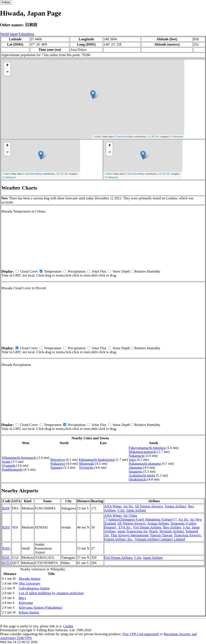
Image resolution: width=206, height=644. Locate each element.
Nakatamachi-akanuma (145, 464)
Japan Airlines (136, 510)
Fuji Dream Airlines (147, 527)
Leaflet (97, 137)
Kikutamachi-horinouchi (19, 458)
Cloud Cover (29, 271)
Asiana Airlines (175, 506)
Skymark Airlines (171, 531)
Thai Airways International (129, 535)
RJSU (6, 548)
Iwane (6, 462)
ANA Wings (113, 506)
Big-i (22, 598)
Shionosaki (87, 464)
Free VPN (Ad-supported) (141, 634)
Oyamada (9, 466)
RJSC (6, 558)
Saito (132, 460)
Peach (153, 531)
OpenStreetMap (125, 137)
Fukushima (26, 34)
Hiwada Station (29, 579)
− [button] (7, 72)
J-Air (121, 510)
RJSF (6, 508)
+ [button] (7, 66)
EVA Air (125, 527)
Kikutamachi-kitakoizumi (97, 460)
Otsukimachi (138, 479)
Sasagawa (136, 471)
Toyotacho (86, 467)
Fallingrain (178, 137)
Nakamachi (137, 456)
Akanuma (136, 467)
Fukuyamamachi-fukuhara (147, 448)
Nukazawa (58, 464)
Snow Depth (121, 271)
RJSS (6, 527)
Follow (6, 2)
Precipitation (77, 271)
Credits (68, 626)
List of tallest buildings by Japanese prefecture (51, 593)
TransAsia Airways (187, 535)
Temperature (53, 271)
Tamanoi (56, 467)
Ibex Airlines (172, 527)
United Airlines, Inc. (119, 539)
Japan (14, 34)
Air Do (128, 506)
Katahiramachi (12, 469)
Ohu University (29, 583)
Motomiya (57, 460)
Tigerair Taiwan (161, 535)
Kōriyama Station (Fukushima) (40, 608)
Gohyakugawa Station (34, 588)
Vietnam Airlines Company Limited (160, 539)
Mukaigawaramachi (143, 452)
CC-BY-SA (153, 137)
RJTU (7, 563)
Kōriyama (26, 603)
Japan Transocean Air (132, 531)
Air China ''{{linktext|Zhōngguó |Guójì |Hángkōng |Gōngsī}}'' (141, 517)
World (4, 34)
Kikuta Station (29, 612)
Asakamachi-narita (142, 475)
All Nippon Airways (149, 506)
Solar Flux (99, 271)
